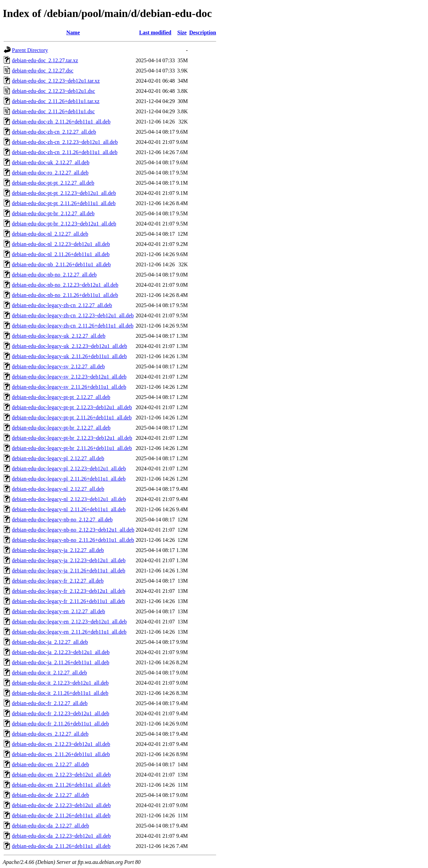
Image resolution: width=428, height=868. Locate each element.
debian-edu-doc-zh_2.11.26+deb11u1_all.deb (61, 122)
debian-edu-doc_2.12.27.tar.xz (45, 60)
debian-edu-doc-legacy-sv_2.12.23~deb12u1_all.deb (69, 377)
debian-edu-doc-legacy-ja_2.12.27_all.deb (58, 550)
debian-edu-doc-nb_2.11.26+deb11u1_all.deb (61, 264)
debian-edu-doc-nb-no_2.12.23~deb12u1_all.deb (65, 285)
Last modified (155, 32)
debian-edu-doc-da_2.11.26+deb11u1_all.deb (61, 846)
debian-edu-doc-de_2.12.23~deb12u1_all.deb (61, 805)
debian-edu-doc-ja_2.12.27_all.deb (50, 642)
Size (182, 32)
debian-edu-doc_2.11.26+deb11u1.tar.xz (56, 101)
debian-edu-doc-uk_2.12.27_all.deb (51, 162)
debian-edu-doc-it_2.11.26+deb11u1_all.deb (60, 693)
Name (73, 32)
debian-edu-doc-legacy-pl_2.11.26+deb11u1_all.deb (69, 479)
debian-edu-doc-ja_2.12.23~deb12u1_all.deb (61, 652)
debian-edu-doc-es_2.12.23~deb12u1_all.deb (61, 744)
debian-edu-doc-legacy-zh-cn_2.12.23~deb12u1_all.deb (73, 315)
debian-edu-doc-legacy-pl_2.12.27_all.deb (58, 458)
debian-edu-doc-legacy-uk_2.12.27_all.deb (59, 336)
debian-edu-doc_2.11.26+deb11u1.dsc (53, 111)
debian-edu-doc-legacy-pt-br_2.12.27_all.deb (61, 428)
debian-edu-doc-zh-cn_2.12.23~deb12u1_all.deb (65, 142)
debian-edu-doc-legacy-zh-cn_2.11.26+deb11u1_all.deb (73, 326)
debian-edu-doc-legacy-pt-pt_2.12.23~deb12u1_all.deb (72, 407)
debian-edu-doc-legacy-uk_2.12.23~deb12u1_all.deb (70, 346)
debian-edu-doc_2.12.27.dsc (43, 71)
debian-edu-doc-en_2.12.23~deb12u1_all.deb (61, 775)
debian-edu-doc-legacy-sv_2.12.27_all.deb (58, 366)
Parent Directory (30, 50)
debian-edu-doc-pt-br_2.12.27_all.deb (53, 213)
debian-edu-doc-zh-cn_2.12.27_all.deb (54, 132)
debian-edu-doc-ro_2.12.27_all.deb (50, 173)
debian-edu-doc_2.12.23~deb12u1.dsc (54, 91)
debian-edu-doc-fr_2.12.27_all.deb (50, 703)
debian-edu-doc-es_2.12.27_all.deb (50, 734)
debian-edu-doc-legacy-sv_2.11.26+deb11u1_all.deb (69, 387)
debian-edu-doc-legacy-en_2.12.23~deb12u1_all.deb (69, 622)
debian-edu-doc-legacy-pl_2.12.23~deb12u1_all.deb (69, 469)
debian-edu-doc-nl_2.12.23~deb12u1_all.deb (61, 244)
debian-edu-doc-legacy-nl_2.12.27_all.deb (58, 489)
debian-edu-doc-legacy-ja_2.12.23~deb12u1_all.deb (69, 560)
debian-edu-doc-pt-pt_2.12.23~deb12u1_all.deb (64, 193)
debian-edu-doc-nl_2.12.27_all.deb (50, 234)
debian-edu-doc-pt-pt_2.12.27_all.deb (53, 183)
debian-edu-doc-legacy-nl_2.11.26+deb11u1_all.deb (69, 509)
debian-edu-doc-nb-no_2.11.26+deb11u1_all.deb (65, 295)
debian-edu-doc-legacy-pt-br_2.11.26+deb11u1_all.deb (72, 448)
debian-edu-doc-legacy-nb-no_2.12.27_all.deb (62, 520)
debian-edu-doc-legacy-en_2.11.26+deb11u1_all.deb (69, 632)
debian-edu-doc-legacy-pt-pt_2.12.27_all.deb (61, 397)
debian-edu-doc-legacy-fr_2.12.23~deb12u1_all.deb (69, 591)
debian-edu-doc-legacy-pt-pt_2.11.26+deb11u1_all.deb (72, 418)
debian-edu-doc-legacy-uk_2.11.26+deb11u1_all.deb (69, 356)
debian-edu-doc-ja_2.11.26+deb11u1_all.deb (61, 662)
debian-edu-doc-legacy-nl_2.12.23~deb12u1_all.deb (69, 499)
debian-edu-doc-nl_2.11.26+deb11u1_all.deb (61, 254)
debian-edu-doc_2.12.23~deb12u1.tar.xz (56, 81)
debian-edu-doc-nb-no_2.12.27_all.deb (54, 275)
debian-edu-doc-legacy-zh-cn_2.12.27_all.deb (62, 305)
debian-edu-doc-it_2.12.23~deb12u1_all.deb (60, 683)
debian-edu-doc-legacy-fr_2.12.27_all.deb (58, 581)
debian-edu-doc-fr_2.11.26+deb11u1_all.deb (61, 724)
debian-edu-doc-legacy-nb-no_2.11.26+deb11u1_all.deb (73, 540)
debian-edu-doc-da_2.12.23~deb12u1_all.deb (61, 836)
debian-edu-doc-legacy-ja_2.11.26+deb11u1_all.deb (69, 571)
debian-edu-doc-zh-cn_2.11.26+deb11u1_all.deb (65, 152)
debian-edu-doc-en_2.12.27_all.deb (50, 764)
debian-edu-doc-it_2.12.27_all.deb (49, 673)
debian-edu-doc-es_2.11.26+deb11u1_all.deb (61, 754)
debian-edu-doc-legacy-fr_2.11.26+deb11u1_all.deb (69, 601)
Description (202, 32)
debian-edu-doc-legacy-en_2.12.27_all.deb (58, 611)
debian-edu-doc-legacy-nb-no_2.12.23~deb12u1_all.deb (73, 530)
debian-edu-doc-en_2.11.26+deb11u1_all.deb (61, 785)
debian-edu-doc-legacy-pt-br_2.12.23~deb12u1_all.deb (72, 438)
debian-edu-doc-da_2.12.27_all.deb (50, 826)
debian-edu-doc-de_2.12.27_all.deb (50, 795)
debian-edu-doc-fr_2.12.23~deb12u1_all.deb (61, 713)
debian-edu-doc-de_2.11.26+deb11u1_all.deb (61, 815)
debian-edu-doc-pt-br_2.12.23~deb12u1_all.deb (64, 224)
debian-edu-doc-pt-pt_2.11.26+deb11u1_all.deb (64, 203)
